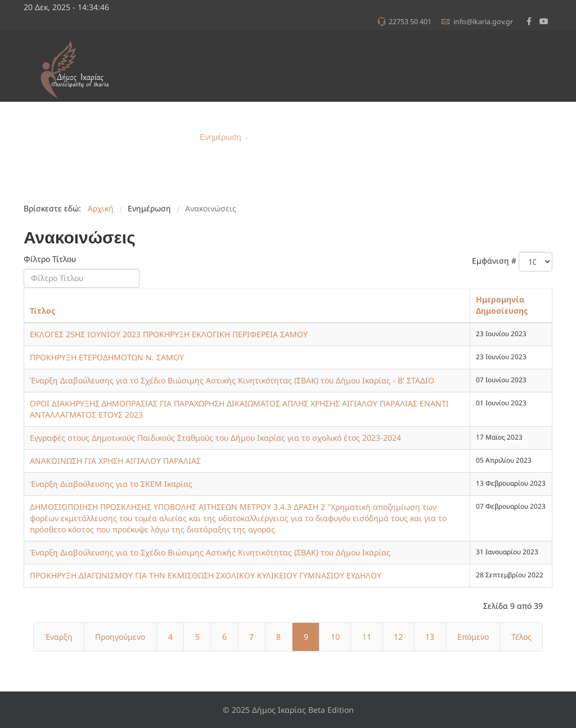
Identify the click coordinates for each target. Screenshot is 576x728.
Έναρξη (58, 637)
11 (367, 637)
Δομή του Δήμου (361, 137)
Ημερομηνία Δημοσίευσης (502, 305)
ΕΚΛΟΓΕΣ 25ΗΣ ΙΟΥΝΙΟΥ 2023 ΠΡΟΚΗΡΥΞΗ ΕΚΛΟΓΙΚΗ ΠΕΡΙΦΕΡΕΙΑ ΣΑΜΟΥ (169, 334)
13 (430, 637)
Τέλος (521, 637)
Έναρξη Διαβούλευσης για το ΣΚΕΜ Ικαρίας (111, 484)
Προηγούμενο (120, 637)
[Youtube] (544, 21)
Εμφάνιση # (494, 261)
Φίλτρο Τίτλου (51, 259)
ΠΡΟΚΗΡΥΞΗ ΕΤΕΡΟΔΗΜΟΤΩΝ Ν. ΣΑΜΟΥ (107, 357)
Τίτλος (42, 311)
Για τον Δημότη (287, 137)
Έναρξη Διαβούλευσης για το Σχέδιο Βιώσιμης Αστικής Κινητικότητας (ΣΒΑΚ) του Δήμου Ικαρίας (210, 552)
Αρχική (179, 137)
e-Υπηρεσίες (433, 137)
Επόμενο (473, 637)
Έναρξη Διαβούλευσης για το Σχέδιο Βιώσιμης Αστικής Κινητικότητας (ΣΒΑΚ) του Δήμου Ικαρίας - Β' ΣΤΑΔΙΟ (232, 380)
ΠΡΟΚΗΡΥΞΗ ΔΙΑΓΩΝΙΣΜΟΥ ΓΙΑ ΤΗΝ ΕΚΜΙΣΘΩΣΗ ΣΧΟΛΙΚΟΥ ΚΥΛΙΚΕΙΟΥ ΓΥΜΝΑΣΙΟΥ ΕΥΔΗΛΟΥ (206, 575)
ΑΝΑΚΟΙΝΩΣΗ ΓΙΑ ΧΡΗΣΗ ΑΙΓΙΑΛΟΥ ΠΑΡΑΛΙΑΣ (115, 461)
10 (335, 637)
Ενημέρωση (220, 137)
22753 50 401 (410, 22)
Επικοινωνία (526, 137)
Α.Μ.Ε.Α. (480, 137)
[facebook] (529, 21)
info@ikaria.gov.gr (483, 22)
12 (398, 637)
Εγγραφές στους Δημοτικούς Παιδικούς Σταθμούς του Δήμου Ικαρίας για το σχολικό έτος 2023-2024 (215, 438)
